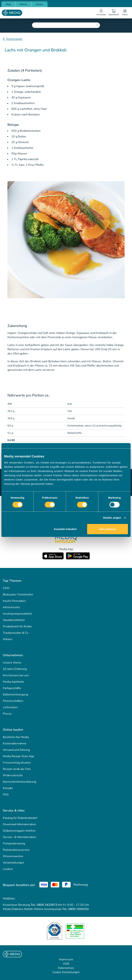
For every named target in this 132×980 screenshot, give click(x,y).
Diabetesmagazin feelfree (19, 831)
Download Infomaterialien (19, 824)
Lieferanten (10, 707)
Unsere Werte (12, 663)
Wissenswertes (13, 856)
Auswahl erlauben (65, 529)
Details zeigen (112, 518)
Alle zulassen (108, 529)
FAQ (6, 795)
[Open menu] (125, 13)
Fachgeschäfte (12, 688)
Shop (8, 4)
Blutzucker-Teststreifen (18, 595)
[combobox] (66, 25)
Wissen (23, 4)
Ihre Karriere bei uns (16, 675)
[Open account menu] (101, 13)
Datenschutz (66, 968)
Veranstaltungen (13, 863)
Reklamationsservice (16, 850)
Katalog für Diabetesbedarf (20, 818)
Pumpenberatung (14, 843)
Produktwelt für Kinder (17, 626)
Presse (7, 714)
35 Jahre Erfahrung (15, 669)
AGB (66, 964)
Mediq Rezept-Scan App (18, 756)
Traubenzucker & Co (16, 633)
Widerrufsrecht (13, 775)
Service (40, 4)
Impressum (66, 959)
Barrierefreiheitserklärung (20, 782)
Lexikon (8, 869)
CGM (6, 588)
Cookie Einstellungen (66, 972)
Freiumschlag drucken (17, 763)
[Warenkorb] (114, 13)
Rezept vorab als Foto (17, 769)
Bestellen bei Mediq (16, 737)
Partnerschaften (13, 701)
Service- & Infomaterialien (20, 837)
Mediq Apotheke (13, 682)
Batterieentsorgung (15, 695)
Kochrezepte (14, 39)
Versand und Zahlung (16, 750)
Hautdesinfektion (14, 620)
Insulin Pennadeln (14, 601)
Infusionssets (11, 607)
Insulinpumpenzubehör (17, 614)
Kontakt (8, 788)
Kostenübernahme (15, 743)
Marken (8, 639)
